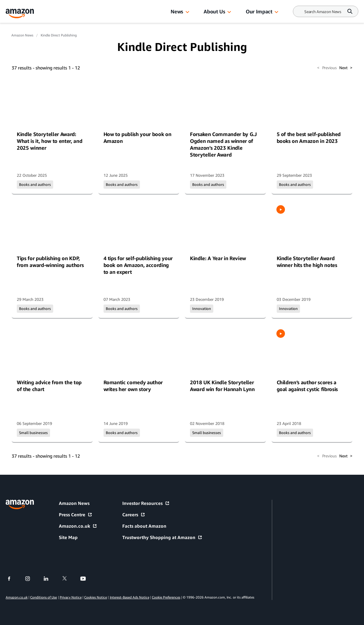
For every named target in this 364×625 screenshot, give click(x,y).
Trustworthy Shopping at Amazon (162, 537)
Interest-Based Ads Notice (130, 597)
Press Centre (76, 515)
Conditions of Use (44, 597)
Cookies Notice (96, 597)
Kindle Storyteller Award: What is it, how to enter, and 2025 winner (49, 141)
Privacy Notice (71, 597)
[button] (187, 12)
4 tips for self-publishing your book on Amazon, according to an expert (138, 265)
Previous (327, 68)
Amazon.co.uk (78, 526)
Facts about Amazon (144, 526)
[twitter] (68, 579)
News (177, 11)
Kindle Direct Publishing (59, 35)
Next (346, 68)
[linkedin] (50, 579)
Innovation (202, 309)
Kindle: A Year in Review (218, 258)
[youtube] (87, 579)
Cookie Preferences (166, 597)
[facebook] (13, 579)
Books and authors (35, 184)
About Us (214, 11)
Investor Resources (146, 503)
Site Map (68, 537)
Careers (134, 515)
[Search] (323, 12)
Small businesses (33, 433)
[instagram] (31, 579)
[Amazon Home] (20, 14)
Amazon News (22, 35)
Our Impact (259, 11)
